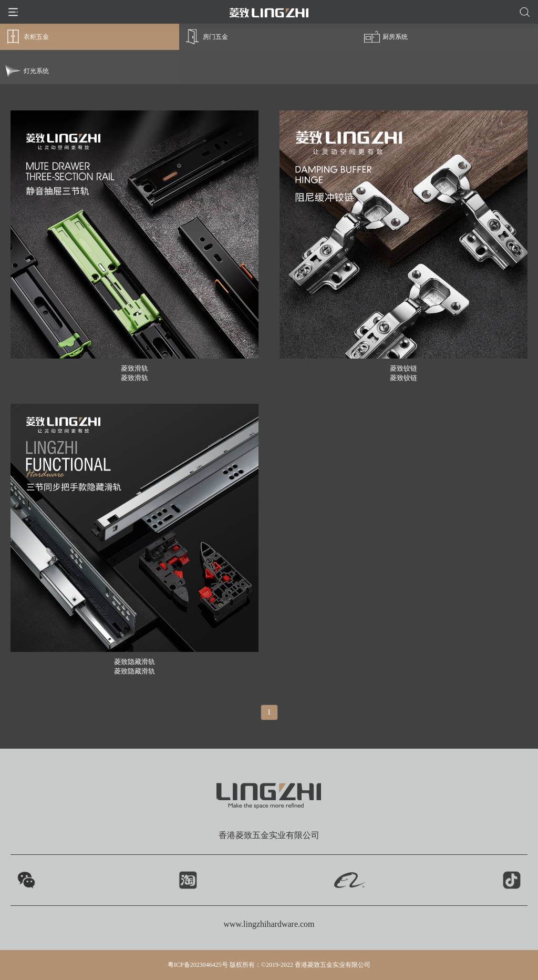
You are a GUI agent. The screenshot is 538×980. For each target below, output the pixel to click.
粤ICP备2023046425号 (198, 965)
